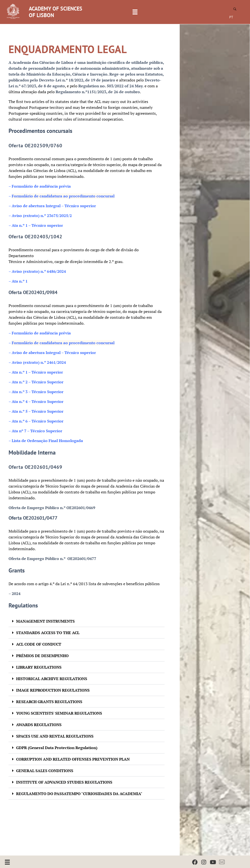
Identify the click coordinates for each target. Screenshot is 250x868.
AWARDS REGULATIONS (39, 725)
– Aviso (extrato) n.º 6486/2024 (37, 271)
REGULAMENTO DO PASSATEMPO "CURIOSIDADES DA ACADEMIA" (79, 794)
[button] (87, 621)
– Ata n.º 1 (18, 281)
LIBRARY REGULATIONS (39, 667)
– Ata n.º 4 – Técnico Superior (36, 401)
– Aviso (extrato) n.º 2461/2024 (37, 362)
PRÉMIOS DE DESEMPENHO (42, 656)
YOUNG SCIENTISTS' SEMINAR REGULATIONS (59, 713)
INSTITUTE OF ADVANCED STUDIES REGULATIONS (64, 782)
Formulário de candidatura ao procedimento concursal (63, 196)
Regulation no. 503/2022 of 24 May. (111, 86)
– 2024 (15, 594)
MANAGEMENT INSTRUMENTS (45, 621)
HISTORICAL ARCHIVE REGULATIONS (52, 679)
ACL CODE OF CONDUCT (39, 644)
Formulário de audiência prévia (40, 186)
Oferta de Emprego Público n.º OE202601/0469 (52, 508)
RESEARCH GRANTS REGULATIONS (49, 702)
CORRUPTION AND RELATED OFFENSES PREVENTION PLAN (73, 759)
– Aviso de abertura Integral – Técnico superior (52, 353)
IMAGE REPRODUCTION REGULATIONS (53, 690)
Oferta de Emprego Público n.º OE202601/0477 (52, 559)
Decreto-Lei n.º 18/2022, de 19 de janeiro (77, 80)
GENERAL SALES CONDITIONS (45, 771)
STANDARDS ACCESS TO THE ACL (48, 633)
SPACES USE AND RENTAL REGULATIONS (55, 736)
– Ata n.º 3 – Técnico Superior (36, 392)
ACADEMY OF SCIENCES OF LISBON (56, 12)
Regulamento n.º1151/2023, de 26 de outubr (97, 92)
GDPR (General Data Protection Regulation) (57, 748)
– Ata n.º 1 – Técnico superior (36, 372)
